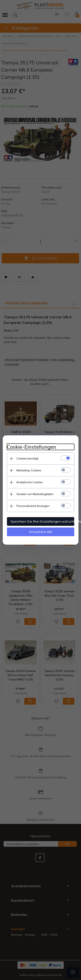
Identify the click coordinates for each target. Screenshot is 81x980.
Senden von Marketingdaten (35, 494)
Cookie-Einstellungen (32, 447)
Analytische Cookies (30, 482)
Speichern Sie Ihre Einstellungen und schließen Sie (42, 521)
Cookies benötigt (27, 458)
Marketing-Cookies (29, 470)
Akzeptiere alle (40, 532)
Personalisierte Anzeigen (33, 506)
